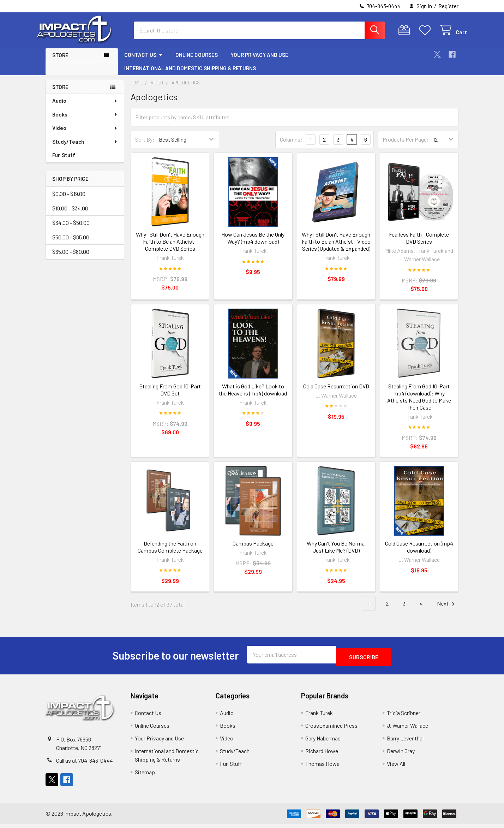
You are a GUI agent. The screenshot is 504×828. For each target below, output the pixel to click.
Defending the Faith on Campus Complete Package (170, 553)
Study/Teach (85, 148)
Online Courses (197, 61)
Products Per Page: (406, 146)
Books (85, 121)
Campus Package (253, 550)
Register (448, 6)
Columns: (291, 146)
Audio (85, 107)
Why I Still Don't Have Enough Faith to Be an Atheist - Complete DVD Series (170, 248)
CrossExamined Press (331, 729)
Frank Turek (319, 717)
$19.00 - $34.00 (70, 215)
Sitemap (145, 776)
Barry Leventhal (405, 742)
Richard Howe (322, 755)
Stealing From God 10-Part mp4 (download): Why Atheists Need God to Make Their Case (419, 403)
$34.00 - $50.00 (71, 229)
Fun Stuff (64, 161)
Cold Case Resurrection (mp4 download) (419, 553)
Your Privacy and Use (259, 61)
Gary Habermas (323, 742)
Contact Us (143, 61)
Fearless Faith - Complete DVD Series (419, 244)
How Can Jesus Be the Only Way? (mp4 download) (253, 244)
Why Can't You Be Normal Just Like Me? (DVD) (336, 553)
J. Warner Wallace (407, 729)
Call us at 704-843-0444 (85, 764)
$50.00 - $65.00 (71, 243)
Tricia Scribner (404, 717)
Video (85, 134)
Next (447, 610)
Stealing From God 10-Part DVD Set (170, 396)
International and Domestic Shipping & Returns (190, 75)
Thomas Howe (322, 767)
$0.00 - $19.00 (69, 200)
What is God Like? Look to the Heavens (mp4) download (253, 396)
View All (396, 767)
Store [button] (60, 61)
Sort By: (145, 146)
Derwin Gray (401, 755)
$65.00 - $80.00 (71, 258)
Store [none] (60, 93)
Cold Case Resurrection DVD (336, 392)
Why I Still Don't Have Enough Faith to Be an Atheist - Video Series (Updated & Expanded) (336, 248)
